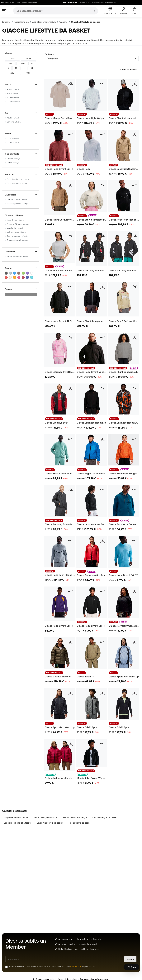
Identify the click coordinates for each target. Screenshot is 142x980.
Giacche (64, 22)
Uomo (13, 138)
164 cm (22, 63)
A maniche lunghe (18, 179)
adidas (13, 89)
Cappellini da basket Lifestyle (18, 823)
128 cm (12, 59)
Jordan (13, 101)
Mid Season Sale (17, 256)
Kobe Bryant (16, 220)
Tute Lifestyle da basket (80, 823)
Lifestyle (6, 22)
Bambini (14, 122)
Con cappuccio (17, 200)
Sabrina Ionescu (17, 236)
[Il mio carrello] (135, 11)
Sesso (21, 133)
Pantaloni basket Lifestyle (75, 817)
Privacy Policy (75, 966)
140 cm (28, 59)
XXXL (28, 73)
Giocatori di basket (21, 215)
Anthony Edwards (18, 224)
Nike (12, 93)
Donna (13, 142)
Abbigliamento (21, 22)
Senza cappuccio (18, 204)
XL (32, 68)
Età (21, 113)
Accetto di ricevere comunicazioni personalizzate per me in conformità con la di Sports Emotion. (52, 966)
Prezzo (21, 289)
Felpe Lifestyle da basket (46, 817)
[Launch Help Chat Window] (131, 967)
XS (32, 63)
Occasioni (21, 252)
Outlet (13, 163)
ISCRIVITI (130, 959)
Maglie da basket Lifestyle (16, 817)
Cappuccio (21, 195)
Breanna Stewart (17, 240)
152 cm (10, 63)
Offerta (13, 159)
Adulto (13, 118)
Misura (21, 53)
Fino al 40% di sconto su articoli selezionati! (100, 3)
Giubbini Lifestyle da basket (50, 823)
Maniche (21, 174)
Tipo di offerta (21, 154)
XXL (12, 73)
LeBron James (17, 232)
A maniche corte (17, 183)
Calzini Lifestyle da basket (105, 817)
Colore (21, 268)
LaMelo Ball (15, 228)
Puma (13, 97)
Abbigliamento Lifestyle (44, 22)
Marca (21, 84)
